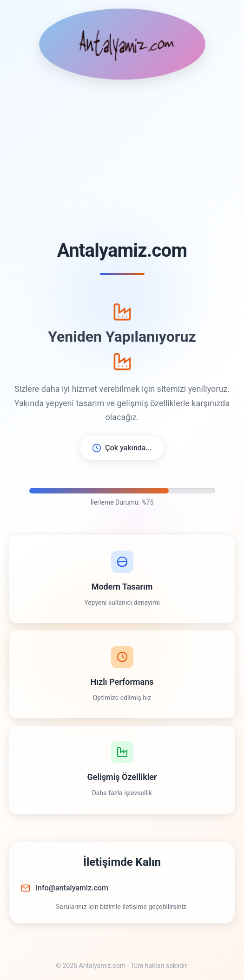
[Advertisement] (122, 160)
